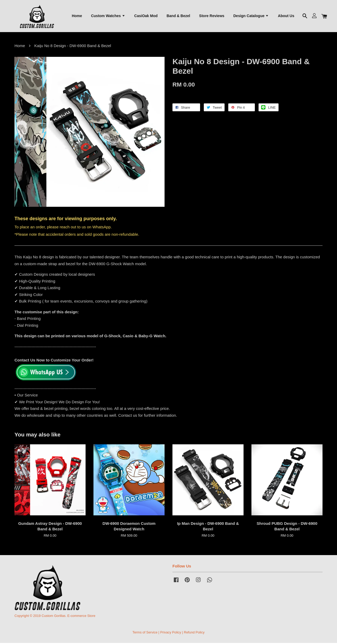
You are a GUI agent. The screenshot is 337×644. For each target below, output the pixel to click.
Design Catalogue (251, 16)
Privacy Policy (170, 633)
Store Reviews (212, 16)
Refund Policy (194, 633)
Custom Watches (108, 16)
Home (77, 16)
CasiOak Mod (146, 16)
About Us (286, 16)
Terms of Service (145, 633)
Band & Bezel (178, 16)
